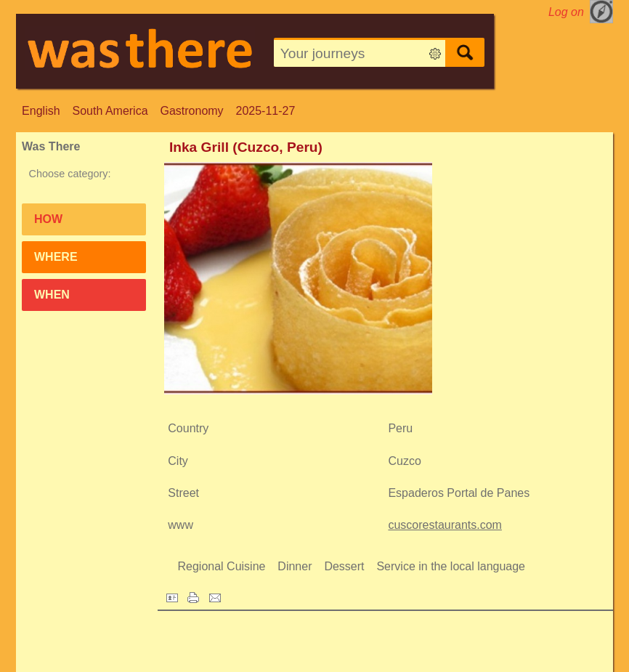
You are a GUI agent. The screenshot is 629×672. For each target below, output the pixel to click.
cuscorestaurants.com (445, 525)
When (52, 295)
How (48, 219)
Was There (51, 146)
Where (56, 257)
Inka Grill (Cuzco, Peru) (246, 147)
